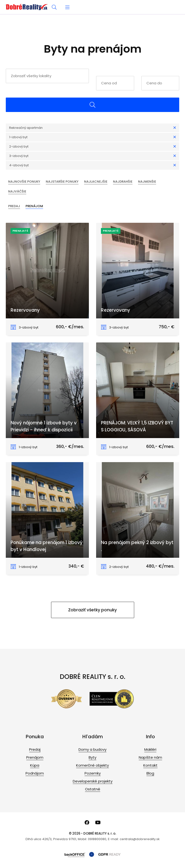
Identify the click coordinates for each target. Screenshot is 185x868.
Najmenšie (147, 182)
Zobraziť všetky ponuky (92, 610)
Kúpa (35, 765)
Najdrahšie (123, 182)
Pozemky (93, 773)
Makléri (150, 749)
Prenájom (34, 206)
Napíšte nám (150, 757)
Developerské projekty (93, 781)
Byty (92, 757)
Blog (150, 773)
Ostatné (93, 789)
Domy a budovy (92, 749)
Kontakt (150, 765)
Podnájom (35, 773)
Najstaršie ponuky (62, 182)
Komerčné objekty (92, 765)
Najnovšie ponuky (24, 182)
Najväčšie (17, 191)
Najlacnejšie (96, 182)
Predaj (14, 206)
